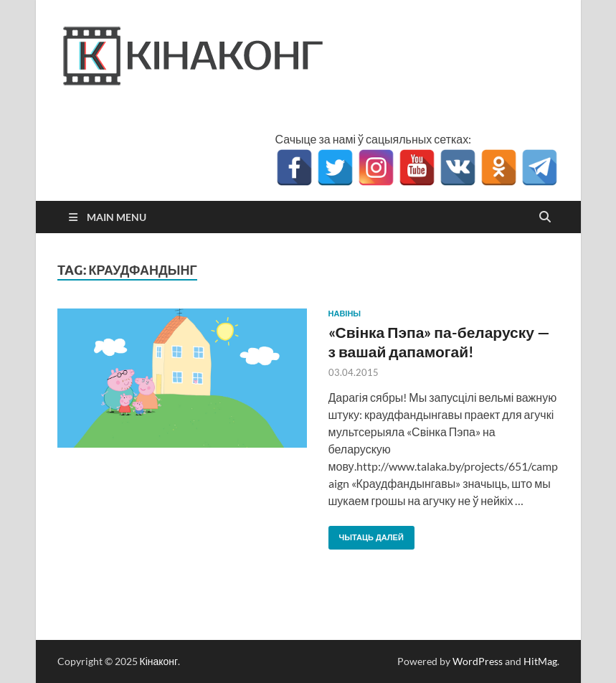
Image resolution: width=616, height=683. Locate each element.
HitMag (540, 661)
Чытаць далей (366, 534)
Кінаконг (159, 661)
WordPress (478, 661)
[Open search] (545, 217)
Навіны (345, 314)
